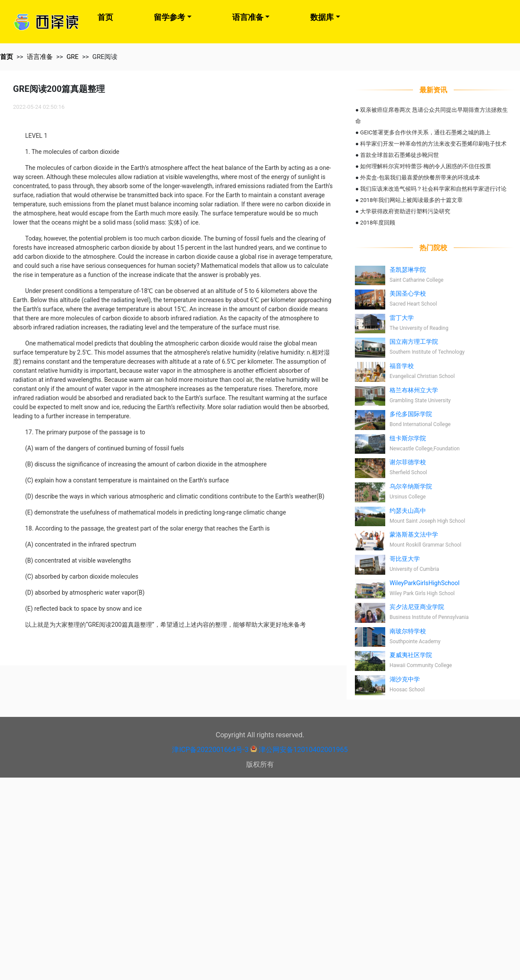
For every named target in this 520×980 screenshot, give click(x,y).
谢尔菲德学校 (408, 462)
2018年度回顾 (378, 223)
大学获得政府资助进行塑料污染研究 (405, 211)
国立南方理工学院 (414, 342)
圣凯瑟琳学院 (408, 270)
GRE (72, 57)
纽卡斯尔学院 (408, 438)
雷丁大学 (402, 318)
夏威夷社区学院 (411, 655)
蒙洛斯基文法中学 (414, 534)
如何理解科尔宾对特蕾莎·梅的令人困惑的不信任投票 (426, 166)
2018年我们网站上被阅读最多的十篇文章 (411, 200)
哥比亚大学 (405, 559)
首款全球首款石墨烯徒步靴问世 (400, 155)
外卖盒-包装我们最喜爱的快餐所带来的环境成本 (420, 177)
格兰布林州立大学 (414, 390)
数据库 (322, 17)
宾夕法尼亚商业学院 (417, 607)
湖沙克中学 (405, 679)
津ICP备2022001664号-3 (210, 750)
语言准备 (248, 17)
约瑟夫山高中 (408, 511)
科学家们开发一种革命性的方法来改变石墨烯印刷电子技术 (433, 144)
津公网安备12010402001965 (303, 750)
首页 (105, 17)
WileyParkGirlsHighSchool (424, 583)
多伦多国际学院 (411, 414)
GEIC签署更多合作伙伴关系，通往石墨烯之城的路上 (425, 132)
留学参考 (169, 17)
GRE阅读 (105, 57)
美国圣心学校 (408, 293)
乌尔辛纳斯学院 (411, 486)
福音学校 (402, 366)
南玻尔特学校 (408, 631)
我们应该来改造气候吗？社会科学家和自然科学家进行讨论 (433, 189)
